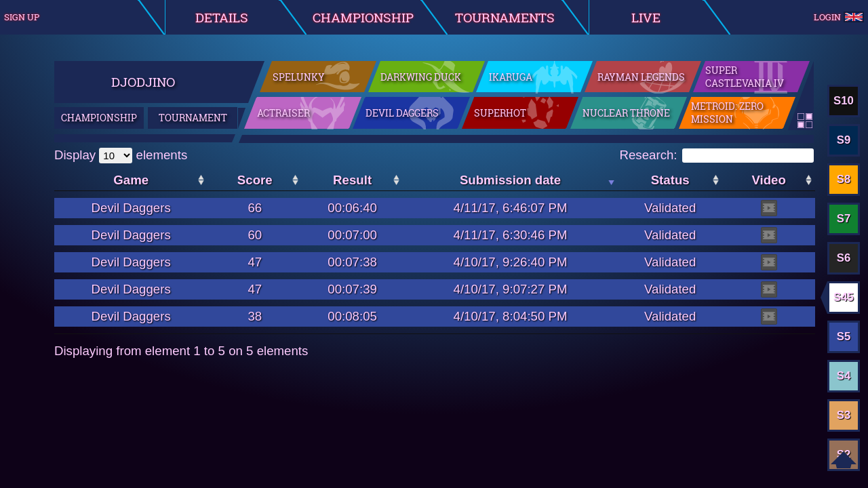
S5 (844, 337)
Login (839, 17)
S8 (844, 179)
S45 (844, 297)
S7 (844, 219)
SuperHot (500, 114)
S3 (844, 415)
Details (222, 17)
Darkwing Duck (421, 77)
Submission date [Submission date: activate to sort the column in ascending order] (510, 180)
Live (646, 17)
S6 (844, 258)
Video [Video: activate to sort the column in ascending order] (768, 180)
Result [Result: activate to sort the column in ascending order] (352, 180)
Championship (363, 17)
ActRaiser (283, 114)
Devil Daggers (402, 114)
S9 (844, 140)
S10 (844, 101)
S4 (844, 376)
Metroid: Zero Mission (727, 114)
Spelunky (299, 77)
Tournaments (505, 17)
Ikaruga (511, 77)
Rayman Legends (641, 77)
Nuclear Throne (626, 114)
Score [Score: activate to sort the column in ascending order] (255, 180)
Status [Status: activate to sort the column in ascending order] (670, 180)
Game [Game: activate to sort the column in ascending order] (131, 180)
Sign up (22, 17)
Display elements (121, 155)
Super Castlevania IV (745, 77)
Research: (717, 155)
